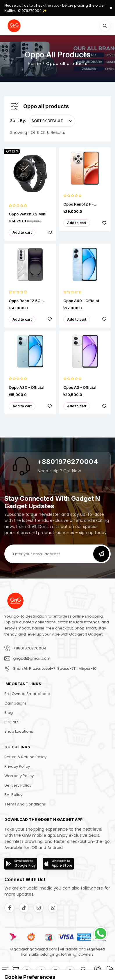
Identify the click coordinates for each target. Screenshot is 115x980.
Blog (9, 713)
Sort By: (18, 121)
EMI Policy (13, 795)
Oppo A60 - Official (81, 301)
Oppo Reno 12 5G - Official (26, 301)
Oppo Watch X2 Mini (27, 214)
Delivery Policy (18, 785)
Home (35, 64)
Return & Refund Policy (25, 757)
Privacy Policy (17, 766)
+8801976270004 (68, 462)
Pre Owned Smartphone (27, 694)
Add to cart (22, 232)
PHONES (12, 722)
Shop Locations (19, 731)
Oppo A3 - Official (80, 388)
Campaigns (16, 703)
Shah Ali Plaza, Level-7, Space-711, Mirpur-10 (55, 668)
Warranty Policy (19, 776)
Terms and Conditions (25, 804)
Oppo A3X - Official (27, 388)
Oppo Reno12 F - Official (79, 204)
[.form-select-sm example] (52, 121)
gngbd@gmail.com (32, 658)
